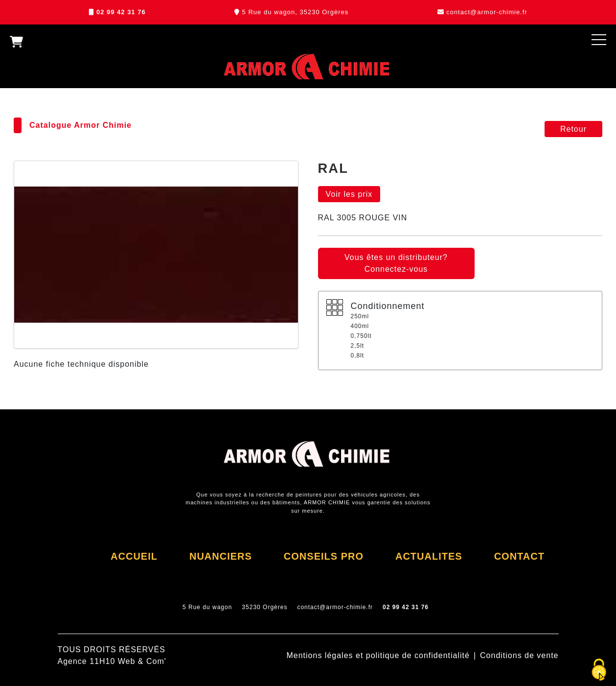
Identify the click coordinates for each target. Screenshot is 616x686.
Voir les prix (349, 194)
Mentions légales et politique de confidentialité (378, 655)
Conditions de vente (519, 655)
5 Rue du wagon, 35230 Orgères (296, 12)
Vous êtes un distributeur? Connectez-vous (396, 263)
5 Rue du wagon (207, 607)
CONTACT (519, 556)
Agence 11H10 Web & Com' (112, 661)
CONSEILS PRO (324, 556)
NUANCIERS (221, 556)
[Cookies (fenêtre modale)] (599, 670)
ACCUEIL (134, 556)
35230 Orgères (264, 607)
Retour (573, 129)
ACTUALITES (429, 556)
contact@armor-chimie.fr (487, 12)
